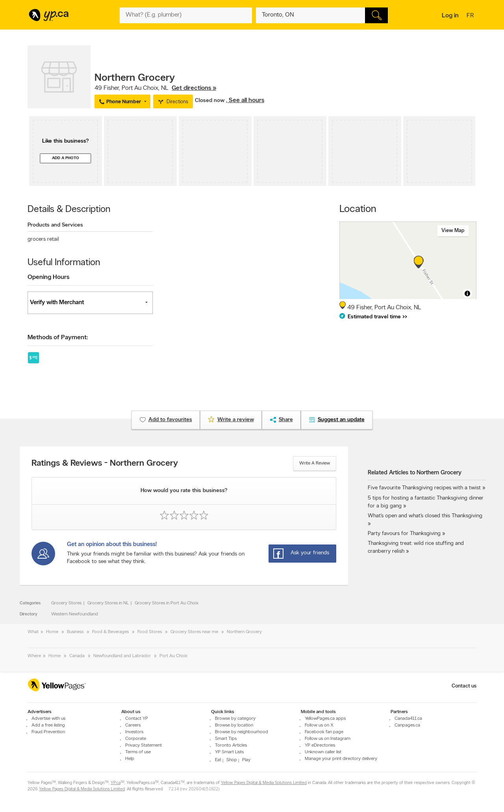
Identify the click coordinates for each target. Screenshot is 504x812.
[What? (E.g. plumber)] (186, 15)
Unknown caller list (323, 752)
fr (471, 16)
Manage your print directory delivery (341, 759)
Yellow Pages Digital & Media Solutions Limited (264, 783)
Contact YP (137, 719)
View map (453, 231)
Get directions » (194, 88)
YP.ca (116, 783)
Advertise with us (48, 719)
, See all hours (245, 100)
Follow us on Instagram (328, 739)
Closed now (210, 101)
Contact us (464, 686)
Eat (218, 760)
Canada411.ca (408, 719)
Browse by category (235, 719)
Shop (232, 760)
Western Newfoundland (75, 614)
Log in (450, 16)
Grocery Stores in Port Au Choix (167, 603)
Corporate (136, 739)
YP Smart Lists (229, 752)
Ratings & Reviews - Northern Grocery (105, 464)
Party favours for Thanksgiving (404, 534)
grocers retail (43, 239)
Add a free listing (48, 725)
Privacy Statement (144, 745)
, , (155, 88)
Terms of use (138, 752)
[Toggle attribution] (467, 294)
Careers (133, 725)
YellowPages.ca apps (325, 719)
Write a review (315, 463)
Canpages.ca (407, 725)
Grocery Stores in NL (108, 603)
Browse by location (234, 725)
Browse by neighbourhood (242, 732)
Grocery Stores (66, 603)
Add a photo (66, 158)
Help (130, 759)
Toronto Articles (231, 745)
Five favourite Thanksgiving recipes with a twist (424, 488)
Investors (134, 732)
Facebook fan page (324, 732)
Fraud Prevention (48, 732)
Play (246, 760)
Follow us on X (319, 725)
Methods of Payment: (58, 338)
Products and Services (55, 225)
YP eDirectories (320, 745)
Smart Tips (226, 739)
